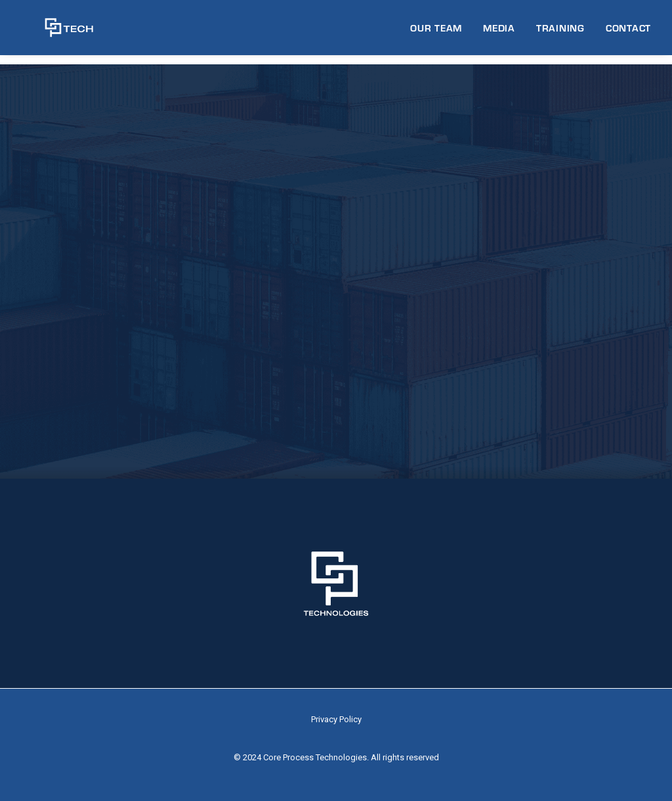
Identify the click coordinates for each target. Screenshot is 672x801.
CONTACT (628, 32)
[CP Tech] (57, 32)
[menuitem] (441, 32)
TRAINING (560, 32)
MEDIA (499, 32)
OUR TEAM (436, 32)
